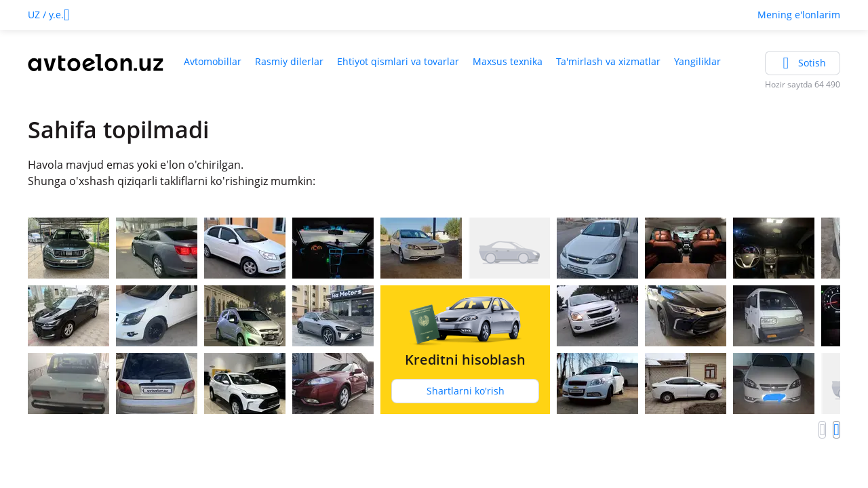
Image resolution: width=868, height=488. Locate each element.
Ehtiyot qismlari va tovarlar (398, 61)
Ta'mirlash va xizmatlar (608, 61)
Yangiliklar (697, 61)
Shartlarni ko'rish (466, 391)
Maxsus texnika (508, 61)
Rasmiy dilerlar (289, 61)
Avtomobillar (213, 61)
